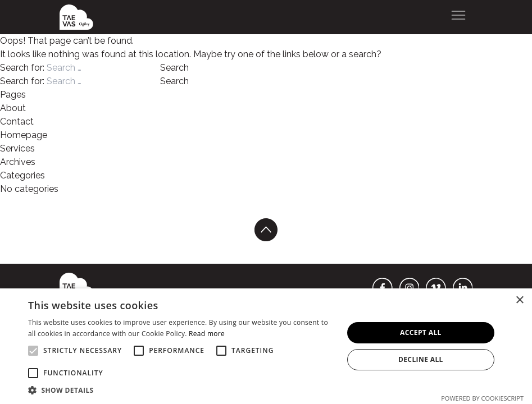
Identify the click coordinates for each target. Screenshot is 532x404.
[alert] (266, 346)
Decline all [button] (421, 359)
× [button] (519, 300)
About (13, 108)
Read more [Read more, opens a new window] (207, 334)
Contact (17, 121)
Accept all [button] (421, 332)
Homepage (24, 135)
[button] (181, 390)
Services (17, 148)
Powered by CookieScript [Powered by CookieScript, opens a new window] (482, 398)
